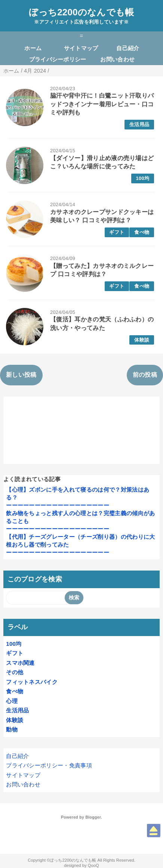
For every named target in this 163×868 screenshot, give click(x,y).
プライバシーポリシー (58, 59)
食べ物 (142, 232)
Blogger (93, 817)
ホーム (33, 48)
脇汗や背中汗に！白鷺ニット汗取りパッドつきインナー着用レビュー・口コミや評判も (102, 104)
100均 (143, 178)
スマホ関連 (20, 663)
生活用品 (139, 124)
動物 (12, 729)
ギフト (117, 232)
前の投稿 (145, 375)
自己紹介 (128, 48)
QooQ (93, 865)
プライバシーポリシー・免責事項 (49, 765)
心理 (12, 701)
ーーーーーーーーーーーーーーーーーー (58, 505)
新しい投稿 (21, 375)
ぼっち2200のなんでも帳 (81, 12)
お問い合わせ (117, 59)
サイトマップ (81, 48)
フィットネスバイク (32, 682)
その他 (15, 672)
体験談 (142, 340)
